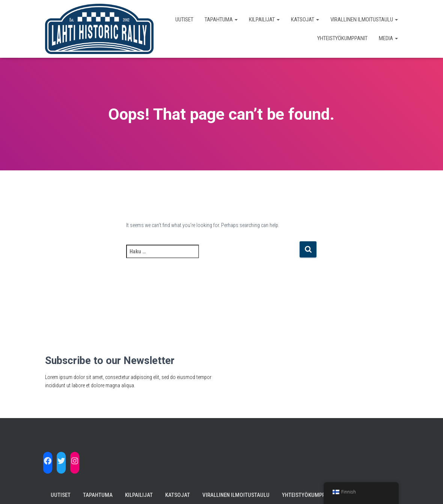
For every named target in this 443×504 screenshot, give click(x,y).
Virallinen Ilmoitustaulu (364, 20)
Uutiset (184, 20)
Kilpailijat (264, 20)
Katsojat (305, 20)
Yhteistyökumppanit (342, 38)
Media (388, 38)
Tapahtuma (221, 20)
